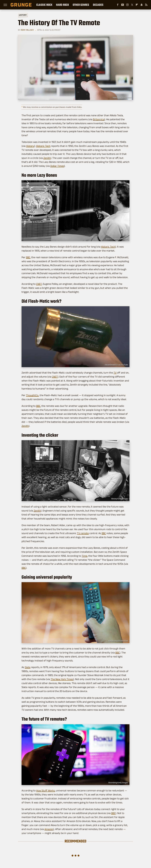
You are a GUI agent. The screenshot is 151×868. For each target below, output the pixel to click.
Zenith (47, 158)
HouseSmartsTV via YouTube (116, 365)
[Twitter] (132, 5)
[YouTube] (123, 5)
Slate (28, 667)
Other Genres (81, 5)
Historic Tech (43, 146)
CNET (39, 284)
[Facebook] (118, 5)
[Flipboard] (137, 5)
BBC (28, 257)
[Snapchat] (142, 5)
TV (115, 373)
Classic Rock (44, 5)
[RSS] (146, 5)
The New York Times (62, 679)
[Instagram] (127, 5)
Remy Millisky (27, 30)
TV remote (83, 533)
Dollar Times (57, 166)
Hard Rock (62, 5)
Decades (98, 5)
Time (84, 556)
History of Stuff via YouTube (117, 239)
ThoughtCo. (32, 395)
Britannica (99, 119)
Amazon (49, 829)
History (23, 15)
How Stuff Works (45, 791)
